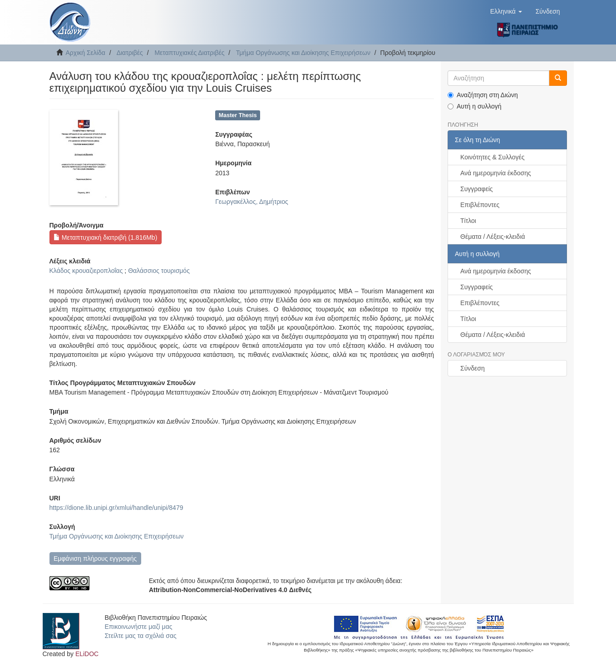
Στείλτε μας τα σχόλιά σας (140, 636)
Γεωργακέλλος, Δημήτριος (252, 202)
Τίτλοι (468, 221)
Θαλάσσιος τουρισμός (159, 271)
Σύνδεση (473, 368)
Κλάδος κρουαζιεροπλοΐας (86, 271)
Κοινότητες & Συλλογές (492, 157)
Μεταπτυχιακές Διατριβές (189, 53)
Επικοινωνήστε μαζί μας (138, 627)
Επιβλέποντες (480, 205)
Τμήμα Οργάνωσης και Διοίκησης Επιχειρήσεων (303, 53)
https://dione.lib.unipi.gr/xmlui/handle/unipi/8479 (116, 508)
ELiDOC (87, 654)
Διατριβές (130, 53)
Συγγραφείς (477, 189)
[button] (506, 11)
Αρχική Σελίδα (86, 53)
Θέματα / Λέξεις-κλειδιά (493, 237)
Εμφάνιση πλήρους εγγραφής (95, 558)
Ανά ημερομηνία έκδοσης (496, 173)
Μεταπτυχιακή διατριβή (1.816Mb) (105, 237)
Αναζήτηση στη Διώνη (483, 95)
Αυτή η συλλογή (475, 106)
